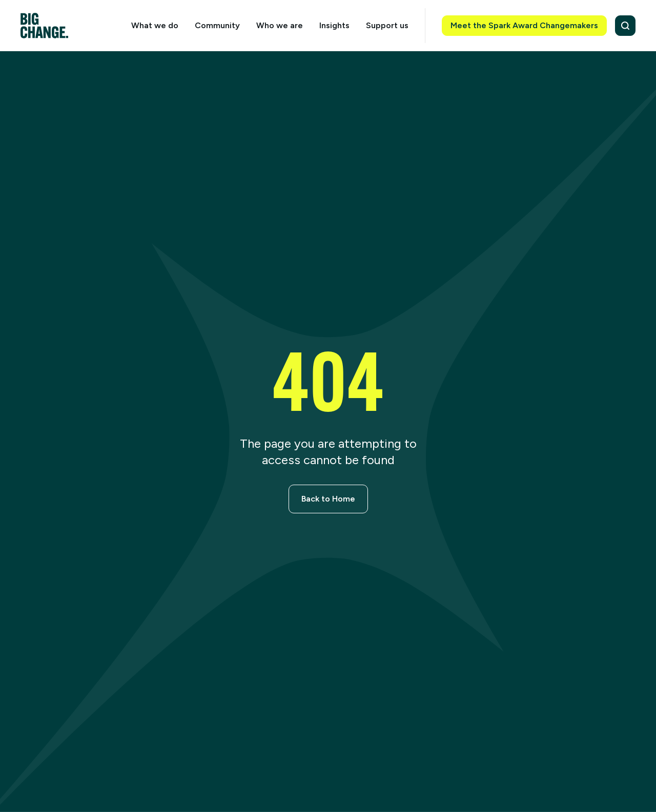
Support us (387, 25)
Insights (334, 25)
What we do (155, 25)
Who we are (280, 25)
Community (217, 25)
